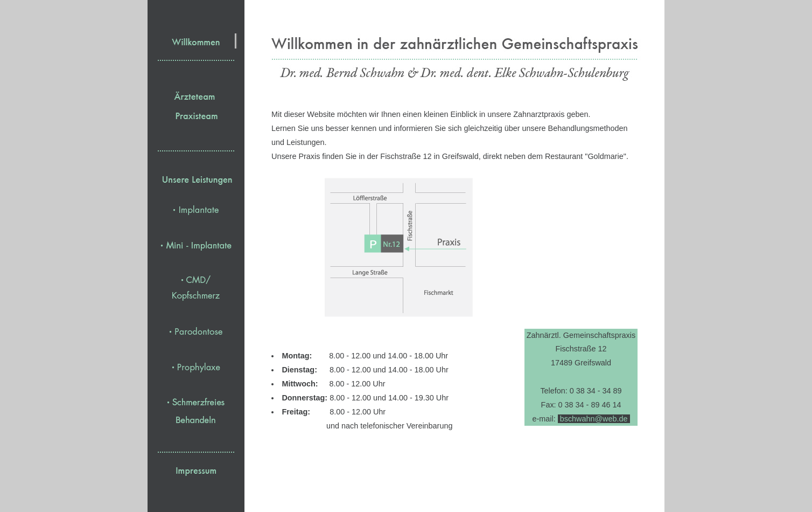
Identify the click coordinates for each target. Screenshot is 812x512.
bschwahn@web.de (594, 419)
